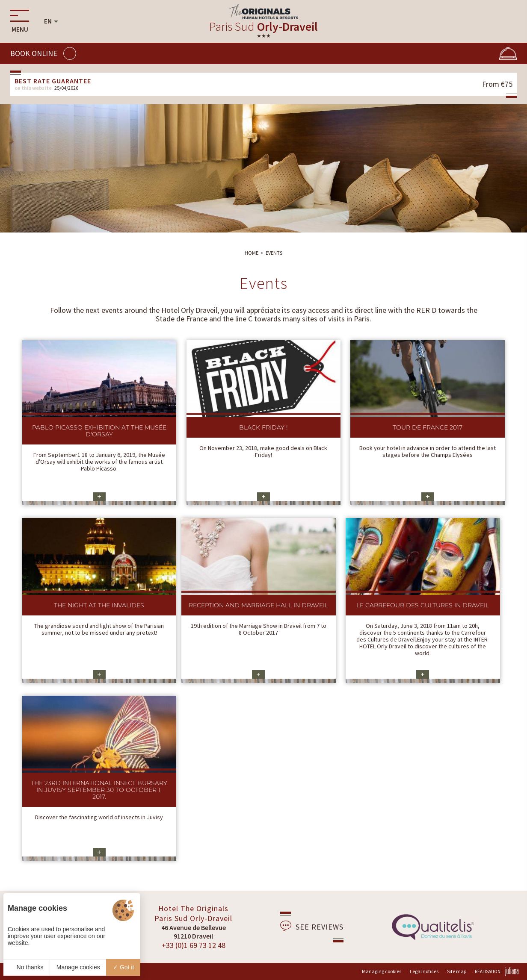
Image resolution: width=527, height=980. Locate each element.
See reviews (312, 926)
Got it (123, 967)
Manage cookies (78, 967)
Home (252, 253)
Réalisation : (497, 971)
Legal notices (424, 971)
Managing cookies (382, 971)
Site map (457, 971)
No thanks (27, 967)
